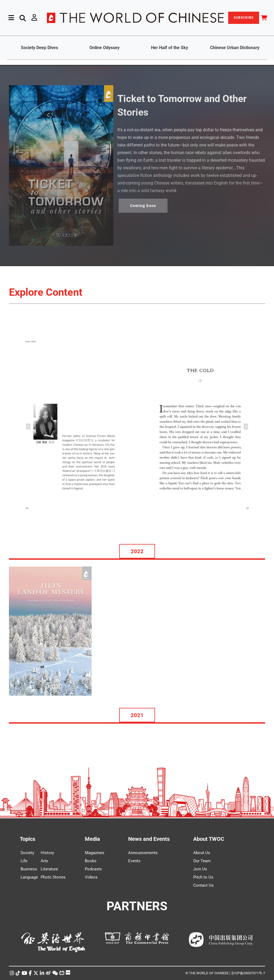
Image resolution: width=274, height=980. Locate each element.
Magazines (95, 853)
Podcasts (93, 869)
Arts (44, 861)
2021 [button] (137, 715)
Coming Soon (143, 206)
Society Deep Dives (39, 48)
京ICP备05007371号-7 (248, 973)
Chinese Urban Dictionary (235, 48)
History (47, 853)
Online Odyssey (104, 48)
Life (24, 861)
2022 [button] (137, 551)
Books (91, 861)
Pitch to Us (203, 877)
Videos (91, 877)
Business (29, 869)
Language (29, 877)
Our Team (202, 861)
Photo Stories (53, 877)
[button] (28, 427)
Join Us (200, 869)
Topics (28, 839)
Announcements (143, 853)
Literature (49, 869)
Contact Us (203, 885)
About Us (202, 853)
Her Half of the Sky (170, 48)
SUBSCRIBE (244, 18)
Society (27, 853)
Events (134, 861)
